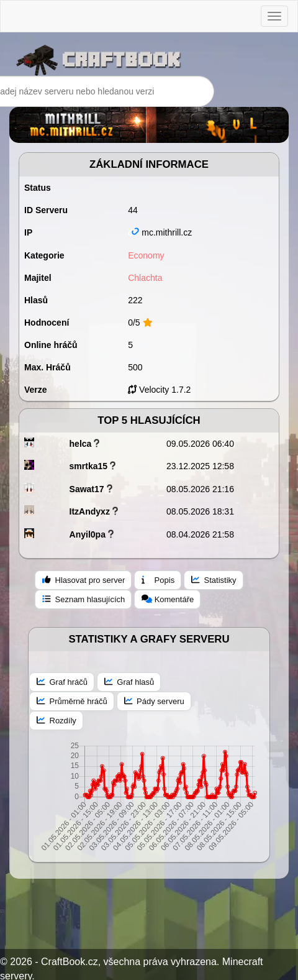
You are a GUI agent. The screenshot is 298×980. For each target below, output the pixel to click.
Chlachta (145, 278)
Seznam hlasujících (84, 599)
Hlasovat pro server (84, 579)
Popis (158, 579)
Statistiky (214, 579)
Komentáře (168, 599)
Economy (146, 255)
